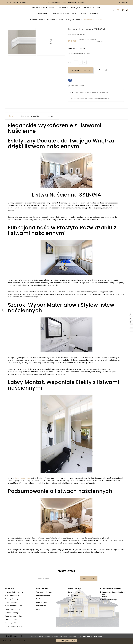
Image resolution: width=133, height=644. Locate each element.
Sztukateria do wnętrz (13, 626)
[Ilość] (76, 62)
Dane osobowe (74, 592)
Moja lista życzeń (75, 611)
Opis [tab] (11, 116)
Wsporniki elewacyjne (13, 616)
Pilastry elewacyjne (12, 609)
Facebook (70, 80)
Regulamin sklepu (43, 595)
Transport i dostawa (44, 592)
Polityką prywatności (92, 636)
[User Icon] (124, 2)
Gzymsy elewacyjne (13, 599)
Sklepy (39, 609)
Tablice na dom (11, 619)
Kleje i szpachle (11, 623)
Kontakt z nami (42, 602)
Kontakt (39, 599)
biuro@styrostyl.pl (109, 600)
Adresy (71, 605)
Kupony (71, 608)
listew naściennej (23, 478)
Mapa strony (41, 606)
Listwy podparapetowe (14, 606)
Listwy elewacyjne (12, 595)
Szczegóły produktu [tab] (30, 116)
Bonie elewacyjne (12, 602)
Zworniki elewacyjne (13, 613)
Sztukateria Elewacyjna (14, 592)
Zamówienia (73, 595)
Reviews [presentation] (51, 116)
